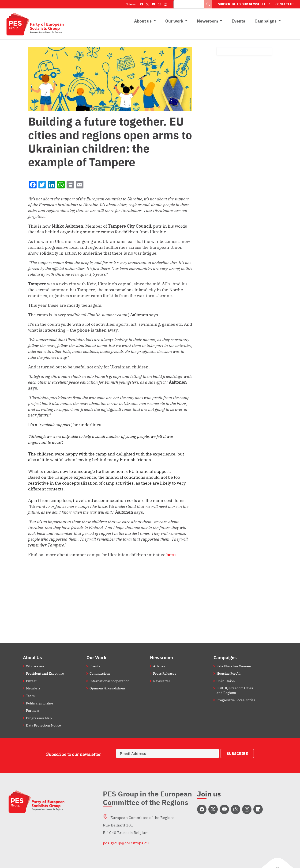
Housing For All (229, 673)
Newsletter (162, 681)
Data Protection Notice (43, 725)
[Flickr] (159, 4)
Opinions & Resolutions (108, 688)
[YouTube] (154, 4)
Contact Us (285, 4)
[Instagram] (165, 4)
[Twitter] (147, 4)
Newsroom (207, 21)
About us (143, 21)
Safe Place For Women (234, 666)
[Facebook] (142, 4)
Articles (159, 666)
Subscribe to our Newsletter (244, 4)
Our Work (96, 657)
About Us (32, 657)
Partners (33, 710)
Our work (174, 21)
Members (33, 688)
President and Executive (45, 673)
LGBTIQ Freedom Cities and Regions (235, 690)
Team (30, 696)
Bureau (32, 681)
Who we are (35, 666)
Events (238, 21)
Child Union (226, 681)
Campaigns (266, 21)
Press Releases (165, 673)
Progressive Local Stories (236, 700)
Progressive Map (39, 718)
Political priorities (40, 703)
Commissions (100, 673)
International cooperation (110, 681)
